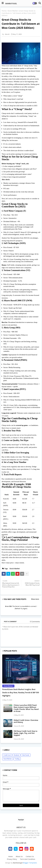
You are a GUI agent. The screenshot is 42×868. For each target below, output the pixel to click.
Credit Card (7, 755)
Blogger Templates (30, 863)
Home (4, 11)
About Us (19, 856)
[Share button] (27, 574)
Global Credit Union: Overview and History (26, 721)
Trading (17, 759)
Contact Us (30, 856)
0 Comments (35, 622)
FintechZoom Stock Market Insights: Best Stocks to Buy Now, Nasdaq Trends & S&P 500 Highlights (21, 692)
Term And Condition (28, 859)
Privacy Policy (12, 859)
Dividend (16, 755)
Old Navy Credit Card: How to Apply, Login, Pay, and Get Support (25, 733)
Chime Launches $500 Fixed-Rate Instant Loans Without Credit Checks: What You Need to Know (26, 708)
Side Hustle (26, 755)
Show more (35, 599)
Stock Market (13, 11)
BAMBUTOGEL (11, 3)
